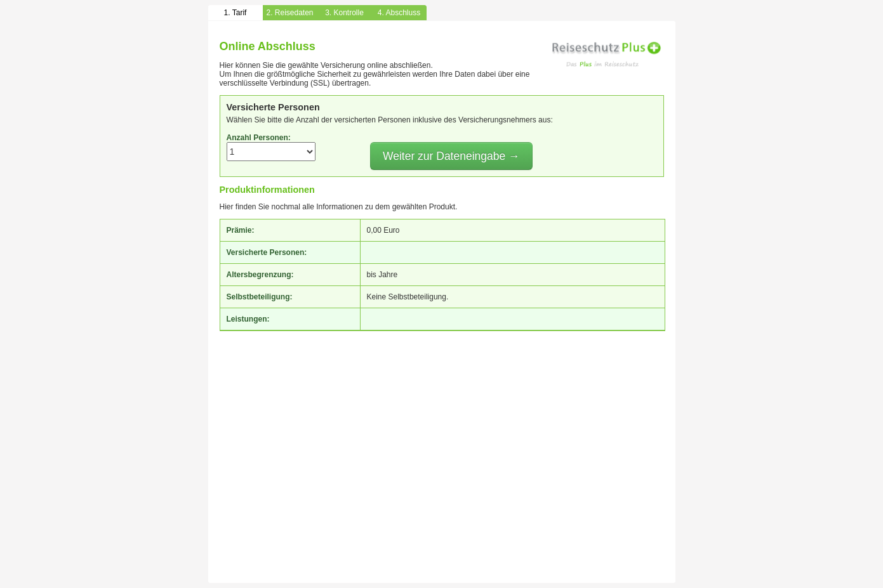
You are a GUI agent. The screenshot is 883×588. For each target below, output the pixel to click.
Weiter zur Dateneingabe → (451, 156)
